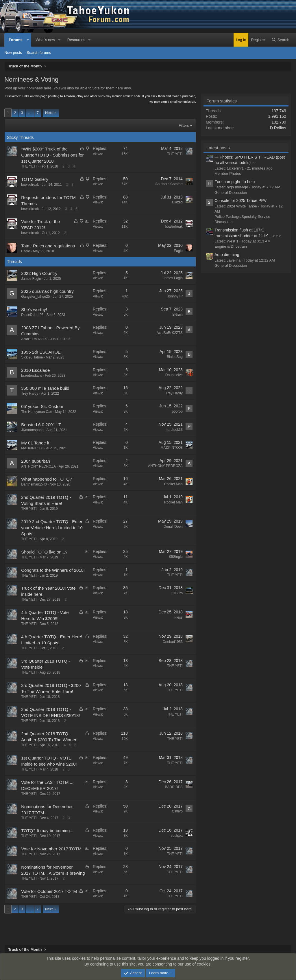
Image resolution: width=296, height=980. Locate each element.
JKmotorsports (32, 430)
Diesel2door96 (32, 315)
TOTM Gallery (35, 179)
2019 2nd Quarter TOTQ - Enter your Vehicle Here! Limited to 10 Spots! (52, 528)
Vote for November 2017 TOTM (51, 849)
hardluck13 (174, 430)
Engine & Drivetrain (231, 246)
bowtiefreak (30, 185)
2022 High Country (39, 273)
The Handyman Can (37, 412)
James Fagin (31, 279)
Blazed (177, 202)
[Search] (280, 40)
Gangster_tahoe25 (35, 297)
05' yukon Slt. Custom (42, 406)
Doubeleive (174, 375)
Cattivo (177, 811)
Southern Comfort (169, 184)
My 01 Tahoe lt (35, 443)
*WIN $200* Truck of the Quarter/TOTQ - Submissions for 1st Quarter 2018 (52, 155)
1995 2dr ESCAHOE (41, 352)
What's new (45, 40)
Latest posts (218, 148)
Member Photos (228, 173)
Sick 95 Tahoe (32, 357)
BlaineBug (175, 357)
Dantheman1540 (34, 484)
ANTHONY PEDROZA (38, 466)
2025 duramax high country (47, 291)
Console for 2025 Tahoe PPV (240, 201)
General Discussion (231, 193)
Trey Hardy (30, 394)
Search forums (39, 53)
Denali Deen (173, 527)
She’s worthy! (34, 309)
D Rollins (278, 128)
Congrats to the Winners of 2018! (53, 570)
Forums (16, 40)
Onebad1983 (172, 642)
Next (49, 113)
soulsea (177, 836)
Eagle (26, 251)
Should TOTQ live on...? (44, 552)
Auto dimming (227, 255)
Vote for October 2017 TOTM (49, 891)
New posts (13, 53)
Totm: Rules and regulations (48, 246)
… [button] (30, 113)
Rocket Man (173, 484)
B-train (178, 315)
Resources (76, 40)
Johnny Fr (175, 296)
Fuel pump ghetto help (235, 182)
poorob (177, 411)
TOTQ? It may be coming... (47, 831)
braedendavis (32, 376)
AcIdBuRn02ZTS (34, 339)
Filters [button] (184, 125)
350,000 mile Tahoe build (45, 388)
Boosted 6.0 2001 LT (41, 425)
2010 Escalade (35, 370)
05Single (176, 557)
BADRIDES (174, 787)
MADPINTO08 (32, 448)
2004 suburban (36, 461)
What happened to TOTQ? (47, 479)
